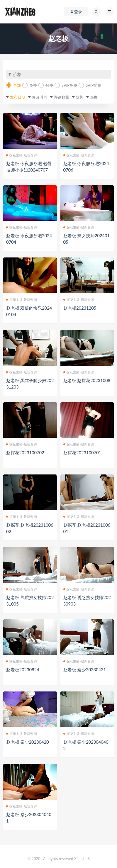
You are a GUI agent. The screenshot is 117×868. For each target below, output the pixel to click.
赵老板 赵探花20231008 (87, 380)
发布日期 (18, 97)
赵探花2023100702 (25, 452)
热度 (94, 97)
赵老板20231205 (80, 308)
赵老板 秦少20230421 (85, 669)
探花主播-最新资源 (22, 155)
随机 (79, 97)
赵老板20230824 (23, 669)
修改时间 (40, 97)
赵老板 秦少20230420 (28, 742)
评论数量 (62, 97)
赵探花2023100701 (82, 452)
